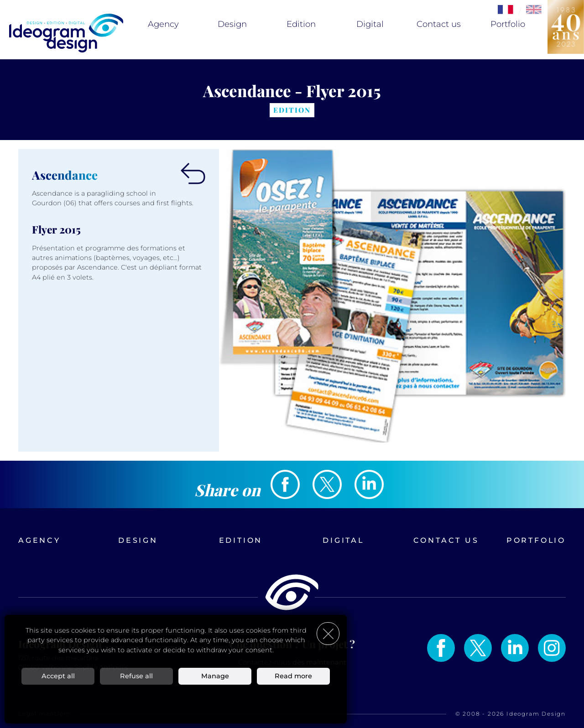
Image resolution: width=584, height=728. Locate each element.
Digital (370, 24)
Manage (215, 676)
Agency (163, 24)
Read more (293, 676)
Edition (301, 24)
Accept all (58, 676)
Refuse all (136, 676)
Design (232, 24)
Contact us (439, 24)
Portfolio (508, 24)
